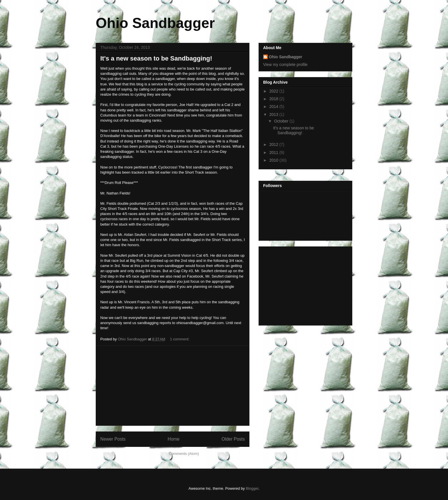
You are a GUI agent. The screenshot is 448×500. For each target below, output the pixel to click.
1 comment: (180, 339)
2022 (274, 91)
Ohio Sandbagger (155, 23)
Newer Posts (113, 439)
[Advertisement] (173, 385)
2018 (274, 99)
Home (174, 439)
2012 (274, 144)
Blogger (252, 488)
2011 (274, 152)
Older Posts (233, 439)
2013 (274, 115)
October (282, 121)
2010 (274, 160)
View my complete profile (285, 65)
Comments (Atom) (184, 454)
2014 (274, 107)
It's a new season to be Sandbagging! (156, 58)
